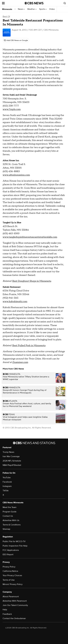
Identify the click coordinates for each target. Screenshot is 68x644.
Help (5, 610)
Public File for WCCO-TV (14, 541)
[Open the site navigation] (13, 3)
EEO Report (8, 555)
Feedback (7, 614)
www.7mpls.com (12, 109)
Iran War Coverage (11, 456)
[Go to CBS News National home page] (34, 3)
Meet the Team (10, 507)
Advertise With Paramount (15, 601)
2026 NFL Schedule (12, 461)
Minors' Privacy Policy (13, 584)
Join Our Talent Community (15, 605)
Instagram (7, 486)
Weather (32, 9)
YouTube (7, 478)
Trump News (8, 452)
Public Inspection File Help (15, 546)
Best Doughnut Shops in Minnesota (32, 281)
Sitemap (6, 529)
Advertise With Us (11, 520)
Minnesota (7, 9)
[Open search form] (65, 3)
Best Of (6, 16)
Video (52, 9)
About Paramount (11, 597)
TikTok (6, 491)
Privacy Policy (9, 567)
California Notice (10, 571)
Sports (43, 9)
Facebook (7, 482)
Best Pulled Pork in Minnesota (29, 346)
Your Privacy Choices (12, 575)
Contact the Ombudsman (14, 618)
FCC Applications (11, 550)
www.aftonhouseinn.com (16, 175)
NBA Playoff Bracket (12, 465)
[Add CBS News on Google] (16, 40)
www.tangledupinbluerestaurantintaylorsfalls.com (30, 237)
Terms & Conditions (12, 525)
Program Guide (10, 512)
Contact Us (8, 516)
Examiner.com (20, 362)
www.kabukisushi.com (15, 302)
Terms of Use (9, 580)
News (21, 9)
